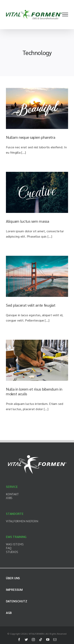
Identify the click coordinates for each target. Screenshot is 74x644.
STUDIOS (12, 552)
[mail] (55, 639)
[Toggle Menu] (65, 14)
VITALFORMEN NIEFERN (22, 521)
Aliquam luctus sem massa (28, 221)
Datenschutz (16, 601)
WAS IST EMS (15, 544)
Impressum (14, 590)
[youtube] (48, 639)
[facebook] (19, 639)
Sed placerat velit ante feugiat (31, 305)
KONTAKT (12, 494)
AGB (9, 613)
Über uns (13, 578)
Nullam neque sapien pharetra (31, 137)
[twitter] (26, 639)
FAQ (9, 548)
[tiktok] (41, 639)
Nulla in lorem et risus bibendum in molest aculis (34, 391)
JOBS (9, 498)
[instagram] (33, 639)
